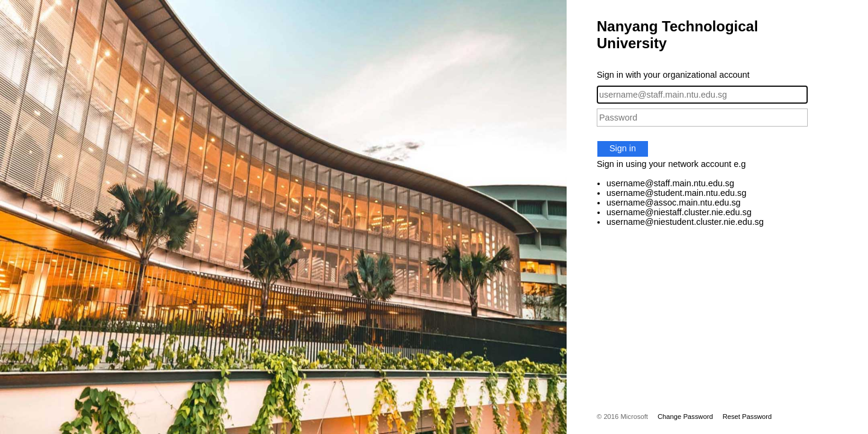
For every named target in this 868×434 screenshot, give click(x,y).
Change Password (685, 417)
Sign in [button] (623, 148)
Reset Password (747, 417)
